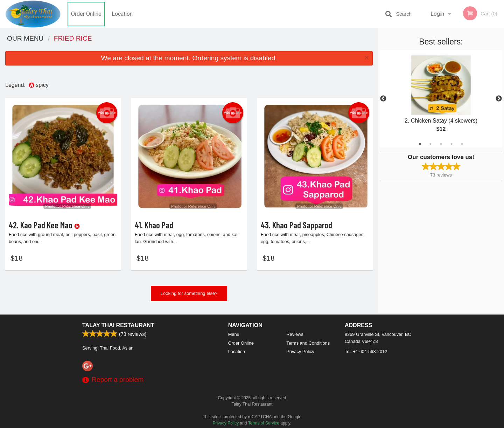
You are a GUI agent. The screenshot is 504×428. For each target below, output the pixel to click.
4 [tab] (451, 144)
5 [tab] (462, 144)
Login (437, 14)
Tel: (366, 351)
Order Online (86, 14)
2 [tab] (430, 144)
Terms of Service (264, 423)
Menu (234, 334)
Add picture (107, 113)
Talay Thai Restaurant (118, 325)
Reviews (295, 334)
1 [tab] (420, 144)
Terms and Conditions (308, 343)
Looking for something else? (189, 294)
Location (122, 14)
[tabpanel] (441, 99)
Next (499, 99)
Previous (383, 99)
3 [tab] (441, 144)
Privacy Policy (300, 351)
